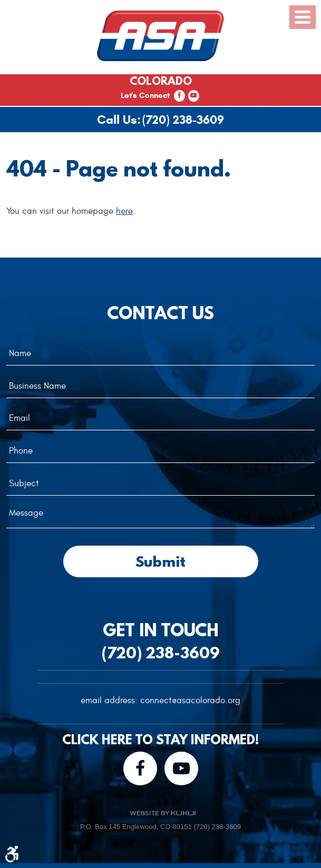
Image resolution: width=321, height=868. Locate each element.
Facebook (179, 96)
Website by (162, 813)
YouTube (194, 96)
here (124, 211)
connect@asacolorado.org (190, 701)
